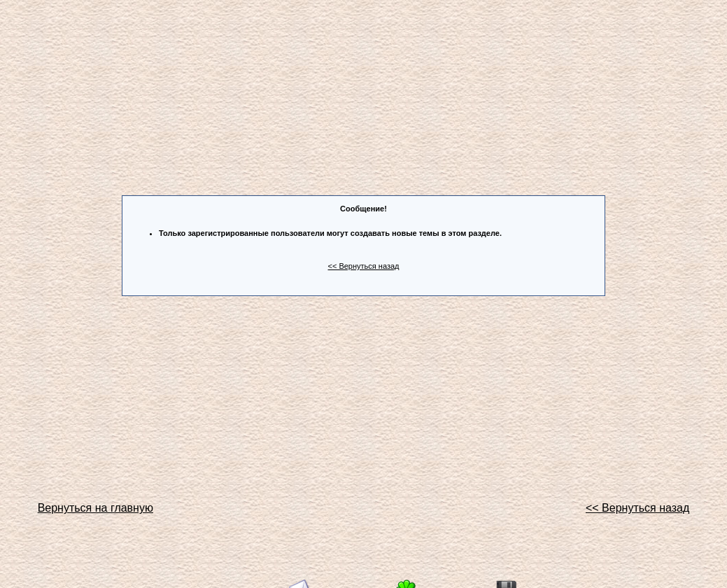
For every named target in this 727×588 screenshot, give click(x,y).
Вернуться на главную (96, 508)
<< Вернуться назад (364, 266)
